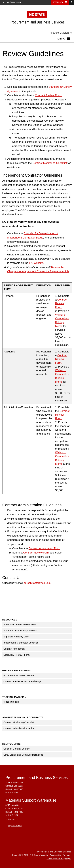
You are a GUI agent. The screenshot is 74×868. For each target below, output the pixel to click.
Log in (68, 858)
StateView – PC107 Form (17, 655)
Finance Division (59, 33)
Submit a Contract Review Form (20, 624)
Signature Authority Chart (17, 637)
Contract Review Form (36, 553)
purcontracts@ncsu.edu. (38, 583)
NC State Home (14, 2)
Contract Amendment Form (44, 548)
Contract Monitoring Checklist (50, 163)
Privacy (66, 855)
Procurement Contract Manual (19, 675)
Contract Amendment (14, 649)
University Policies (55, 858)
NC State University (39, 855)
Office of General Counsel (17, 749)
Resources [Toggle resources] (58, 2)
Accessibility (55, 855)
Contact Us (13, 819)
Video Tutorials (11, 702)
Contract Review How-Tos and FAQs (22, 681)
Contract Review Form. (49, 95)
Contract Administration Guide (19, 728)
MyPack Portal (15, 825)
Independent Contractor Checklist (21, 643)
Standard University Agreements (20, 631)
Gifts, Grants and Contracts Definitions (23, 755)
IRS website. (36, 263)
